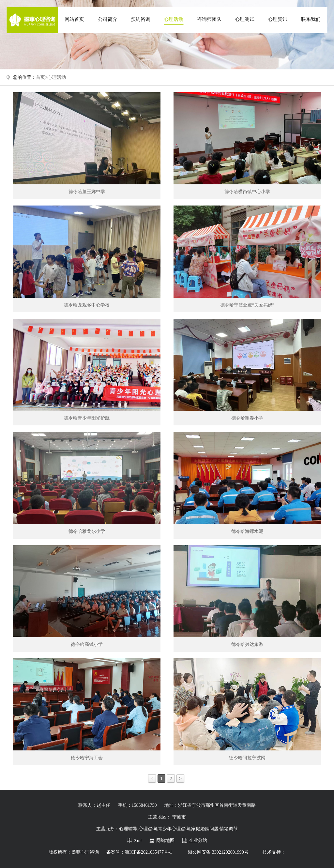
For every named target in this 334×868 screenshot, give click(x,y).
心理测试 (245, 19)
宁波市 (179, 817)
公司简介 (108, 19)
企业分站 (198, 840)
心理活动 (174, 19)
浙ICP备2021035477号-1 (148, 852)
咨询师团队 (209, 19)
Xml (138, 840)
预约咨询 (141, 19)
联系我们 (311, 19)
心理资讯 (278, 19)
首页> (42, 77)
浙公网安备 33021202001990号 (218, 852)
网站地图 (165, 840)
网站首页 (74, 19)
